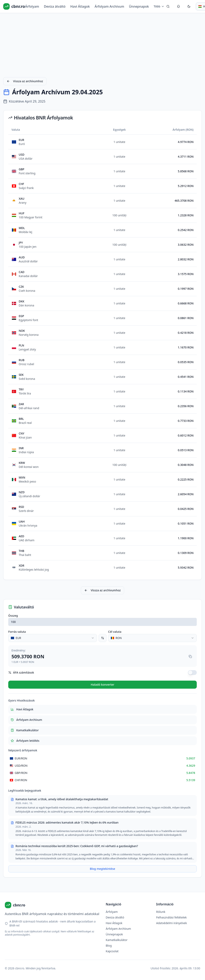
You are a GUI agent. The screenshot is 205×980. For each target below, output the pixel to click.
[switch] (192, 673)
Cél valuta (115, 632)
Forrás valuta (17, 632)
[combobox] (53, 638)
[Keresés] (168, 6)
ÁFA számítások (21, 672)
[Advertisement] (102, 44)
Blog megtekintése (103, 869)
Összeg (13, 616)
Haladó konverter (102, 685)
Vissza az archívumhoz (25, 81)
